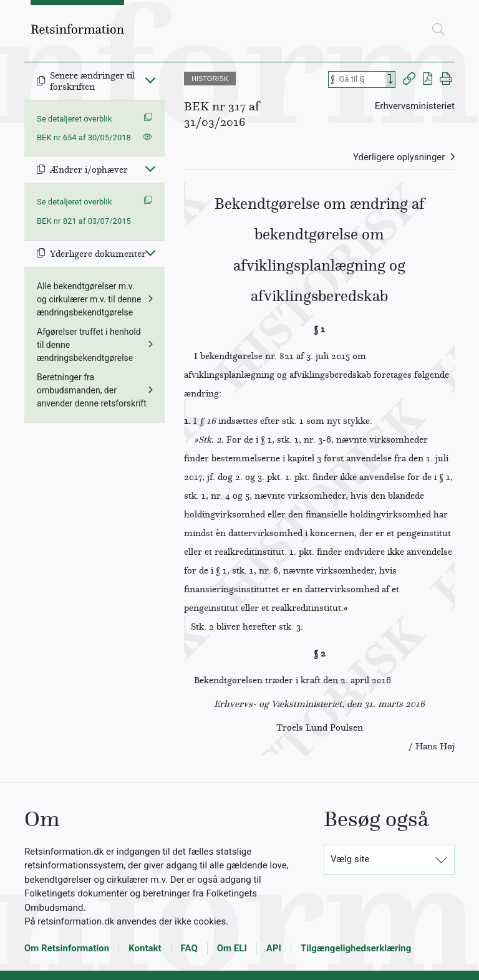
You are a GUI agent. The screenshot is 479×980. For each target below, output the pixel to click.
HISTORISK (210, 79)
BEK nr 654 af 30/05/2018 (84, 137)
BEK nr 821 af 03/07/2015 (84, 221)
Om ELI (232, 948)
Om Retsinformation (67, 948)
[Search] (390, 79)
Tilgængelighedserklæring (356, 948)
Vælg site (350, 859)
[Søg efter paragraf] (361, 79)
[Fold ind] (150, 80)
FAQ (189, 948)
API (274, 948)
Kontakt (145, 948)
